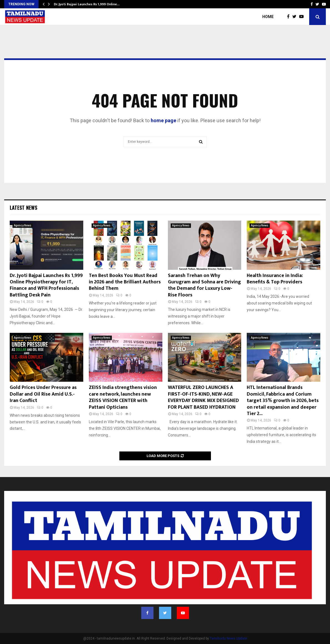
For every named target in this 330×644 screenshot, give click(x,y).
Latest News (23, 208)
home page (163, 120)
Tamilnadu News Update (228, 638)
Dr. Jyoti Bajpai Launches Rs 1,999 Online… (87, 4)
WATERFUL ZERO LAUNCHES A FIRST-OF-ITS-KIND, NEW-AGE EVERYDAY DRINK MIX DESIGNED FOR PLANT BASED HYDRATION (203, 397)
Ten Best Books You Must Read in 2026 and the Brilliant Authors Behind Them (125, 282)
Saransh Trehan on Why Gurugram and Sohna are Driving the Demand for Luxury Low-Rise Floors (204, 285)
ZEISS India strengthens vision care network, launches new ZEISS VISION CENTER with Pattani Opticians (123, 397)
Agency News (23, 225)
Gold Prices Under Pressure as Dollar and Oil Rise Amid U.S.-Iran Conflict (43, 394)
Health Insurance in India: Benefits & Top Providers (275, 279)
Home (268, 17)
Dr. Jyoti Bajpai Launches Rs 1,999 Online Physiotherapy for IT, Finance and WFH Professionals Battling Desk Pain (46, 285)
